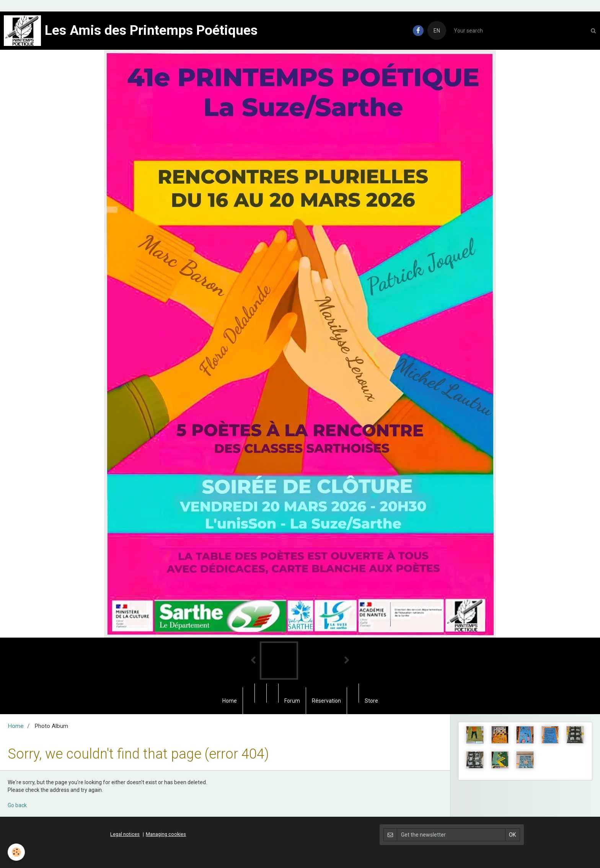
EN (437, 31)
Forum (292, 701)
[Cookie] (16, 852)
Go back (17, 805)
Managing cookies (166, 834)
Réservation (326, 701)
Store (371, 701)
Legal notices (125, 834)
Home (230, 701)
